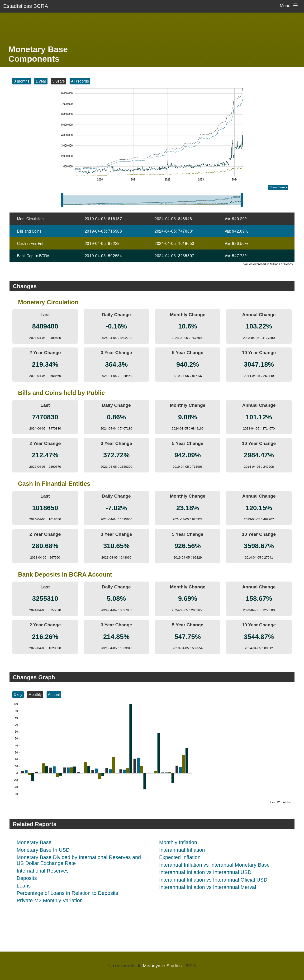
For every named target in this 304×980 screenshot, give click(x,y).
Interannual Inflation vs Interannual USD (205, 872)
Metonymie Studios (162, 966)
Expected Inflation (180, 857)
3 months (22, 81)
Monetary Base (34, 842)
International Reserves (43, 871)
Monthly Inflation (178, 842)
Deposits (27, 878)
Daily (18, 695)
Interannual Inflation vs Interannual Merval (208, 887)
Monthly (35, 695)
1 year (41, 81)
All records (80, 81)
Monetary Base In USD (43, 850)
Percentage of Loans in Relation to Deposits (67, 893)
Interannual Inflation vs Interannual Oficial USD (213, 880)
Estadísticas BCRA (26, 6)
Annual (54, 695)
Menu (290, 6)
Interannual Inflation (182, 850)
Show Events (278, 187)
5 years (58, 81)
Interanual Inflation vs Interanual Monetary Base (214, 865)
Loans (24, 886)
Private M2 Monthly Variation (50, 901)
